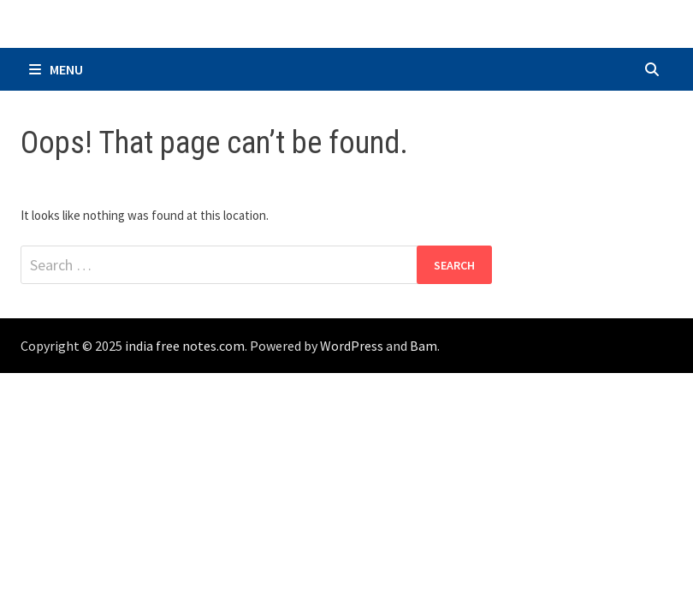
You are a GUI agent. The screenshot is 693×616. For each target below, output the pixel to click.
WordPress (352, 346)
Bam (423, 346)
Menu (56, 69)
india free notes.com (185, 346)
